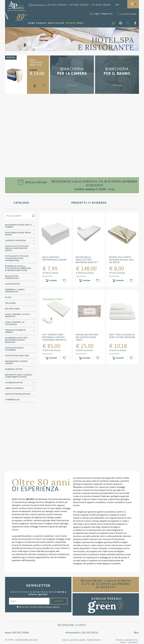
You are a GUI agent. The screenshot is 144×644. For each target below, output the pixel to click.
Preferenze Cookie (40, 615)
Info (80, 23)
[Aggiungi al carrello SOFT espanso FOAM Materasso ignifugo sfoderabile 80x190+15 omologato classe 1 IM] (51, 358)
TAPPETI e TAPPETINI (16, 240)
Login (97, 14)
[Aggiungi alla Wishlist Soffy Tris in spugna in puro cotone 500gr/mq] (132, 358)
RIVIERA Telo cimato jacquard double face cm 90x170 (121, 260)
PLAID (8, 297)
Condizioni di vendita (72, 601)
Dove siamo (72, 608)
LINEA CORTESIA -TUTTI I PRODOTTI (18, 315)
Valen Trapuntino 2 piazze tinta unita (36, 64)
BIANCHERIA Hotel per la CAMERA (18, 226)
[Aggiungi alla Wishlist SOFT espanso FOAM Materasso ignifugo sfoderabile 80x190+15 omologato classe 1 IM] (65, 358)
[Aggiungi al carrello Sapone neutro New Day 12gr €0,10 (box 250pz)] (85, 358)
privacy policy (52, 541)
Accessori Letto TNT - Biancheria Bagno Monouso (17, 340)
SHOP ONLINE (72, 77)
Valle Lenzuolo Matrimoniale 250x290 (54, 258)
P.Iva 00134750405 (28, 617)
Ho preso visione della (39, 541)
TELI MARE (10, 303)
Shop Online (56, 23)
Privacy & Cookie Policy (17, 615)
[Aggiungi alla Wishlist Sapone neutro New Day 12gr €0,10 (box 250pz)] (98, 358)
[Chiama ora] (70, 5)
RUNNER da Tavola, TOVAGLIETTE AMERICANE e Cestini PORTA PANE (18, 268)
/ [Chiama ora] (117, 621)
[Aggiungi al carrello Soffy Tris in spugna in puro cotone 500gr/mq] (118, 358)
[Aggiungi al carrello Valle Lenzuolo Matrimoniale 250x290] (51, 281)
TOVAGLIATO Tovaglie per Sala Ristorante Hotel (17, 248)
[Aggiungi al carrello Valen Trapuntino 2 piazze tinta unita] (35, 86)
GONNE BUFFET (12, 284)
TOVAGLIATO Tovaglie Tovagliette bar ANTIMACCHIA (17, 258)
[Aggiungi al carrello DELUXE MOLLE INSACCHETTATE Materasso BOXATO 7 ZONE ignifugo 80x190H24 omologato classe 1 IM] (85, 281)
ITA (117, 5)
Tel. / (27, 610)
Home (31, 23)
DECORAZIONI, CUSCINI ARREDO (16, 362)
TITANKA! (29, 626)
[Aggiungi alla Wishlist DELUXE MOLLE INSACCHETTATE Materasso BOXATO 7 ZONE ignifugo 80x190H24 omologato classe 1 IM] (98, 281)
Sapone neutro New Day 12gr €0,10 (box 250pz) (87, 337)
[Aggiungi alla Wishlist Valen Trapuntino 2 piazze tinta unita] (43, 86)
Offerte (71, 23)
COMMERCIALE (12, 400)
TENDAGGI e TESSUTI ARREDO (15, 331)
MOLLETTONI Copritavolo (12, 277)
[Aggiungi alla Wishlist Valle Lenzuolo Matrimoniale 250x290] (65, 281)
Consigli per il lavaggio (72, 605)
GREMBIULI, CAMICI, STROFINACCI (15, 291)
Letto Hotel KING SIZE (17, 356)
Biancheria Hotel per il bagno (18, 234)
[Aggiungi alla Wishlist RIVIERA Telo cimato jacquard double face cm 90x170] (132, 281)
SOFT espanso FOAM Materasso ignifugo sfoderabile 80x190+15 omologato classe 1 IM (55, 338)
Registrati (107, 14)
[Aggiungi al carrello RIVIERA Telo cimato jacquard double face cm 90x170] (118, 281)
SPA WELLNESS (12, 309)
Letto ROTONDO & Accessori (14, 349)
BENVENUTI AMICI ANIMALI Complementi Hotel (19, 376)
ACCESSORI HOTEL (14, 382)
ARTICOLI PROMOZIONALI (18, 394)
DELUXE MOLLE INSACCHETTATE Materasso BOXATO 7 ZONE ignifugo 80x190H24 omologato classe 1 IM (88, 264)
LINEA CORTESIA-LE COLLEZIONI (15, 323)
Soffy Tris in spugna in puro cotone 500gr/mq (122, 336)
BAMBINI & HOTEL (14, 369)
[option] (72, 39)
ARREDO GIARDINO (14, 388)
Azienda (41, 23)
